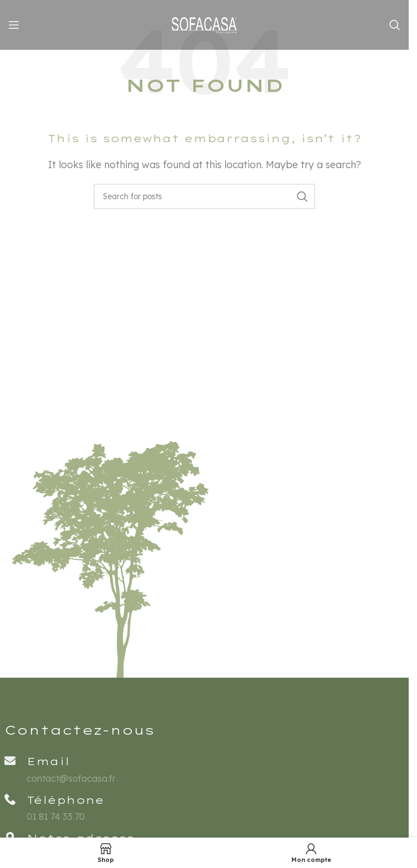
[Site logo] (204, 24)
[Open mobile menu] (14, 25)
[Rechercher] (395, 25)
